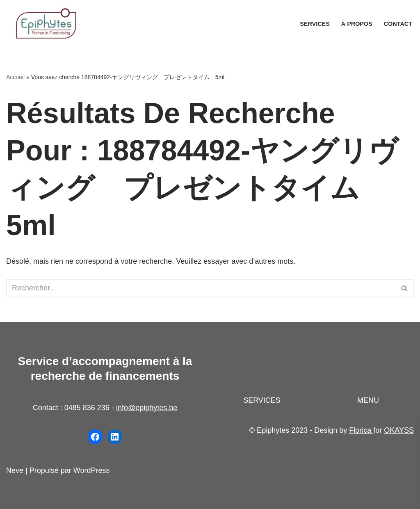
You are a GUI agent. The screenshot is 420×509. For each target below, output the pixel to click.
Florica (361, 430)
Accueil (15, 77)
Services (315, 24)
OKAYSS (399, 430)
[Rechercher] (201, 288)
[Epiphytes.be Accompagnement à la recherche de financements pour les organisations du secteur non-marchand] (47, 24)
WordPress (92, 470)
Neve (15, 470)
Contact (398, 24)
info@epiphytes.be (147, 408)
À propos (357, 24)
